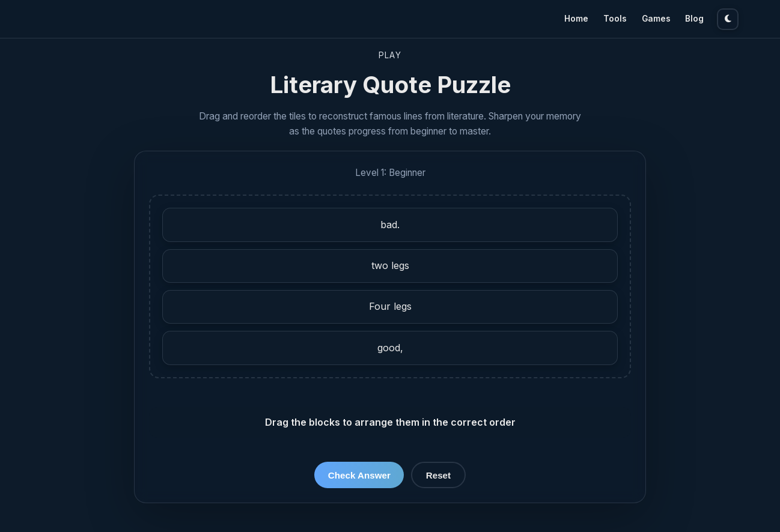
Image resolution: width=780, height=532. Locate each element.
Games (656, 19)
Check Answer (359, 475)
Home (576, 19)
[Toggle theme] (728, 19)
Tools (615, 19)
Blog (694, 19)
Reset (438, 475)
